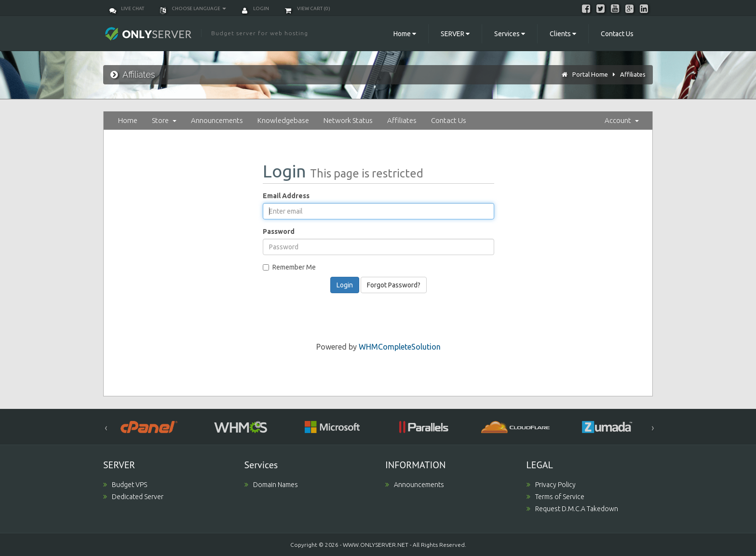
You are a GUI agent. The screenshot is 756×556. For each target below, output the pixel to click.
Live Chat (127, 8)
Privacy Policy (551, 485)
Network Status (348, 120)
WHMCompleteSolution (400, 347)
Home (128, 120)
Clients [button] (563, 34)
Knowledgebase (283, 120)
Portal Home (590, 74)
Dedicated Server (133, 497)
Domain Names (271, 485)
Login (256, 8)
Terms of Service (555, 497)
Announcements (217, 120)
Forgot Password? (394, 285)
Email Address (286, 196)
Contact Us (617, 34)
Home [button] (405, 34)
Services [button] (510, 34)
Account (622, 120)
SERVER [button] (455, 34)
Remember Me (289, 267)
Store (164, 120)
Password (279, 231)
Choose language (193, 8)
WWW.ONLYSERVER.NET (376, 545)
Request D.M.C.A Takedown (572, 509)
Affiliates (633, 74)
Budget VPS (125, 485)
